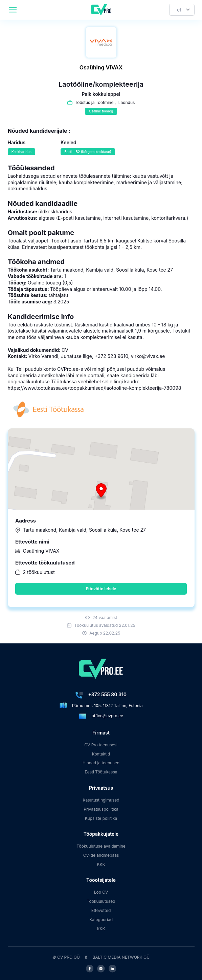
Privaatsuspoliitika (101, 809)
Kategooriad (101, 920)
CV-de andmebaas (101, 855)
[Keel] (182, 10)
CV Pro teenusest (101, 745)
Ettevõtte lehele (101, 589)
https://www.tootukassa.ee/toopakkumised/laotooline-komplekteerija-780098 (95, 388)
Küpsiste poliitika (101, 818)
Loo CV (101, 892)
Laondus (127, 102)
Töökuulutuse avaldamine (101, 846)
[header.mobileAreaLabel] (13, 10)
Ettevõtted (101, 910)
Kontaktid (101, 754)
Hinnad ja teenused (101, 763)
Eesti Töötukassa (101, 772)
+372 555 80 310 (107, 694)
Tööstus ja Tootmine (94, 102)
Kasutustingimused (101, 800)
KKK (101, 864)
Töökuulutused (101, 901)
